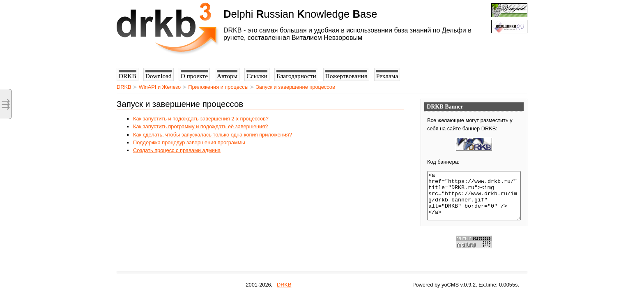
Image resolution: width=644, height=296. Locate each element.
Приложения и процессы (218, 87)
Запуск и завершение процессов (296, 87)
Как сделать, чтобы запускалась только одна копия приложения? (213, 135)
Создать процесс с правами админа (177, 150)
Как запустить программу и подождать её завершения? (200, 126)
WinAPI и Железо (160, 87)
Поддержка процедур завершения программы (189, 142)
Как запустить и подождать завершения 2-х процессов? (201, 119)
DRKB (124, 87)
